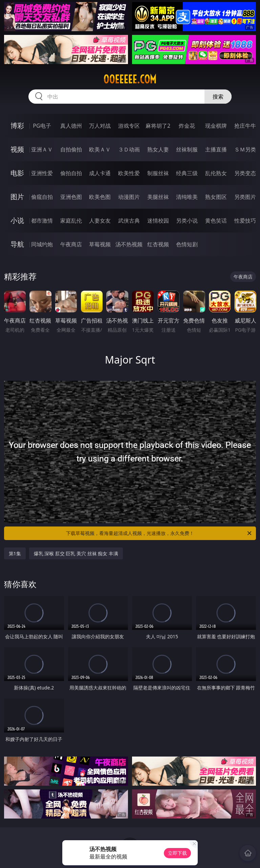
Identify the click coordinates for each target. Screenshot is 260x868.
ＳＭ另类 (245, 149)
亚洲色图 (71, 197)
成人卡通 (100, 173)
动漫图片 (129, 197)
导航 (17, 244)
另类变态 (245, 173)
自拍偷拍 (71, 149)
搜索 (218, 97)
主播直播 (216, 149)
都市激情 (42, 221)
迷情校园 (158, 221)
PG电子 (42, 126)
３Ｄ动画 (129, 149)
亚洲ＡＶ (42, 149)
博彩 (17, 126)
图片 (17, 197)
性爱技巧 (245, 221)
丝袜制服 (187, 149)
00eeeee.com (130, 79)
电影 (17, 173)
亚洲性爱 (42, 173)
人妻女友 (100, 221)
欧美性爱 (129, 173)
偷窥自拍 (42, 197)
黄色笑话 (216, 221)
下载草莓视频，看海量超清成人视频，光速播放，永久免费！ (159, 533)
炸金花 (187, 126)
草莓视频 (100, 244)
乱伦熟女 (216, 173)
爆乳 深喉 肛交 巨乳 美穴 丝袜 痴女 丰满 (76, 553)
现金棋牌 (216, 126)
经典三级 (187, 173)
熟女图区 (216, 197)
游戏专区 (129, 126)
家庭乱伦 (71, 221)
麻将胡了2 (158, 126)
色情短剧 (187, 244)
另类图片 (245, 197)
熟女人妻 (158, 149)
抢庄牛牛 (245, 126)
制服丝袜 (158, 173)
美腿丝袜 (158, 197)
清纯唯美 (187, 197)
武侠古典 (129, 221)
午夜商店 (71, 244)
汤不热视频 (129, 244)
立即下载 (177, 853)
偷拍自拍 (71, 173)
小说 (17, 220)
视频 (17, 149)
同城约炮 (42, 244)
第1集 (15, 553)
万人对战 (100, 126)
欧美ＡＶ (100, 149)
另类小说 (187, 221)
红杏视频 (158, 244)
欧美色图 (100, 197)
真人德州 (71, 126)
